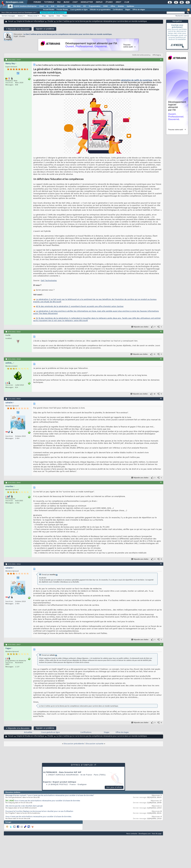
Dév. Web (77, 6)
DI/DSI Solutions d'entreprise (25, 6)
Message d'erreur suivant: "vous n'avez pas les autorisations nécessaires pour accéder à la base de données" (50, 796)
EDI (85, 6)
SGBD (105, 6)
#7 (161, 644)
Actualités (28, 732)
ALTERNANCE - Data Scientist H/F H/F (62, 772)
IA (47, 6)
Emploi (99, 2)
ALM (53, 6)
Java (69, 6)
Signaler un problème (45, 29)
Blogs (66, 2)
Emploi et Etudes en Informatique (30, 21)
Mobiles (121, 6)
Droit (118, 2)
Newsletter (86, 2)
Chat (75, 2)
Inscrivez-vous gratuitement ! (53, 13)
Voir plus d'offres (114, 787)
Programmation (95, 6)
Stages (128, 10)
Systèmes (130, 6)
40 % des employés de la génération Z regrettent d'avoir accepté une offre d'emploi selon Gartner (80, 307)
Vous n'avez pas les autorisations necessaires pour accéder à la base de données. (39, 817)
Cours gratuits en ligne (79, 10)
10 (155, 394)
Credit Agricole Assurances (63, 775)
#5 (161, 482)
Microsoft (61, 6)
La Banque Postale (58, 784)
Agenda (51, 16)
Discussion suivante (95, 744)
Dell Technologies (49, 281)
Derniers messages (8, 16)
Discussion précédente (74, 744)
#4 (161, 399)
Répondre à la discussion (18, 29)
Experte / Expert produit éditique (60, 782)
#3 (161, 359)
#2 (161, 331)
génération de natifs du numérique (137, 80)
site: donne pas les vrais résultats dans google (24, 806)
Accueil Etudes (49, 10)
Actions (20, 16)
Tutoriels (49, 2)
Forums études (62, 10)
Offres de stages (139, 10)
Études (109, 2)
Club (126, 2)
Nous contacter (132, 833)
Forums (37, 2)
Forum (11, 21)
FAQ (59, 2)
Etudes (50, 21)
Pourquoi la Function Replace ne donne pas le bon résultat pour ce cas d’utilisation (39, 811)
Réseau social (32, 16)
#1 (161, 59)
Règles (65, 16)
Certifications (118, 10)
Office (113, 6)
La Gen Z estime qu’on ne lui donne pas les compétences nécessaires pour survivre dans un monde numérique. (68, 34)
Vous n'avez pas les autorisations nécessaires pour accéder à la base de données (47, 801)
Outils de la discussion (141, 55)
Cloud (41, 6)
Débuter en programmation (100, 10)
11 (155, 354)
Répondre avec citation (140, 327)
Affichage (156, 55)
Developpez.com (145, 833)
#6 (161, 564)
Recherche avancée (182, 16)
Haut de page (157, 833)
